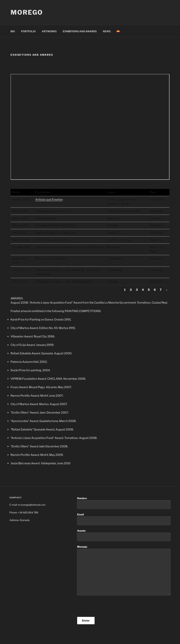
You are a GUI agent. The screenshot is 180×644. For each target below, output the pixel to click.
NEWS (107, 31)
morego (27, 12)
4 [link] (143, 290)
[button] (31, 192)
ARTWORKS (49, 31)
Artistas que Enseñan (49, 200)
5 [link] (149, 290)
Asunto (124, 535)
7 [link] (161, 290)
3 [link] (137, 290)
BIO (13, 31)
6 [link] (155, 290)
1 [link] (125, 290)
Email (124, 519)
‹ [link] (119, 290)
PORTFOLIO (28, 31)
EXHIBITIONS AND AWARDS (80, 31)
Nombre (124, 503)
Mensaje (124, 570)
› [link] (167, 290)
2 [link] (131, 290)
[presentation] (104, 606)
